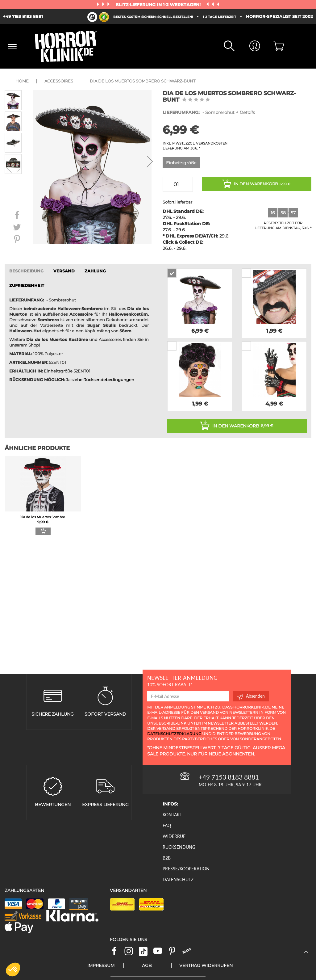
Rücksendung (179, 847)
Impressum (101, 965)
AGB (147, 965)
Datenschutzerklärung (174, 734)
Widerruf (174, 836)
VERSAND (64, 271)
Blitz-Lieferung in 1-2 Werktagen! (159, 5)
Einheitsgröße (181, 163)
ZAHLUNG (95, 271)
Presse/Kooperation (186, 869)
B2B (167, 858)
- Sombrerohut (209, 112)
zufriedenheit (27, 286)
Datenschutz (178, 879)
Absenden (251, 696)
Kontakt (172, 815)
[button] (13, 969)
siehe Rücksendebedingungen (103, 380)
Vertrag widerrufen (206, 965)
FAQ (167, 825)
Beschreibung (26, 271)
